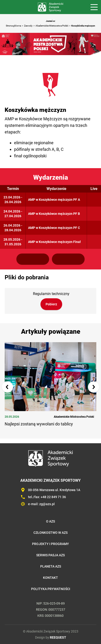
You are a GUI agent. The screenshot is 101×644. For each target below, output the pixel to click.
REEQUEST (58, 637)
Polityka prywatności (51, 589)
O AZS (50, 521)
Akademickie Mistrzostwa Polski (52, 26)
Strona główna (13, 26)
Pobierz (51, 304)
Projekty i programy (50, 544)
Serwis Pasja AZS (50, 555)
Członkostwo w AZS (50, 533)
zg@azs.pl (47, 504)
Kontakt (50, 578)
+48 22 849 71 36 (53, 497)
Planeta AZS (51, 566)
